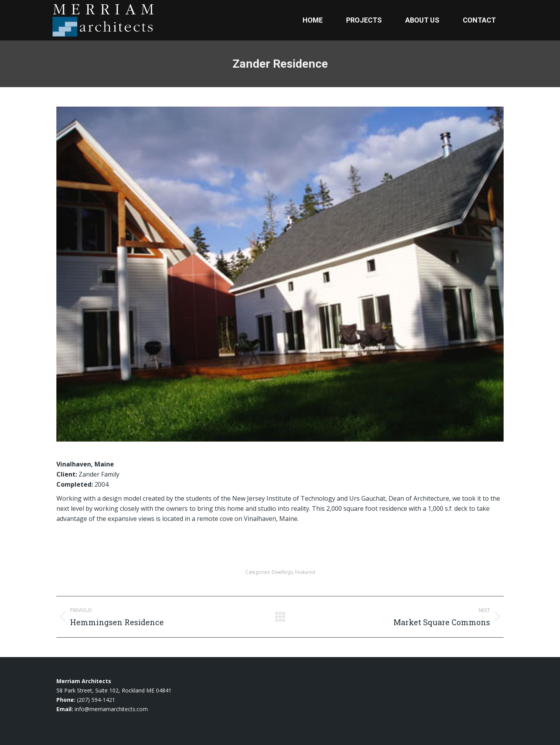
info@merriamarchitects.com (111, 709)
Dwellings (282, 572)
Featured (305, 572)
